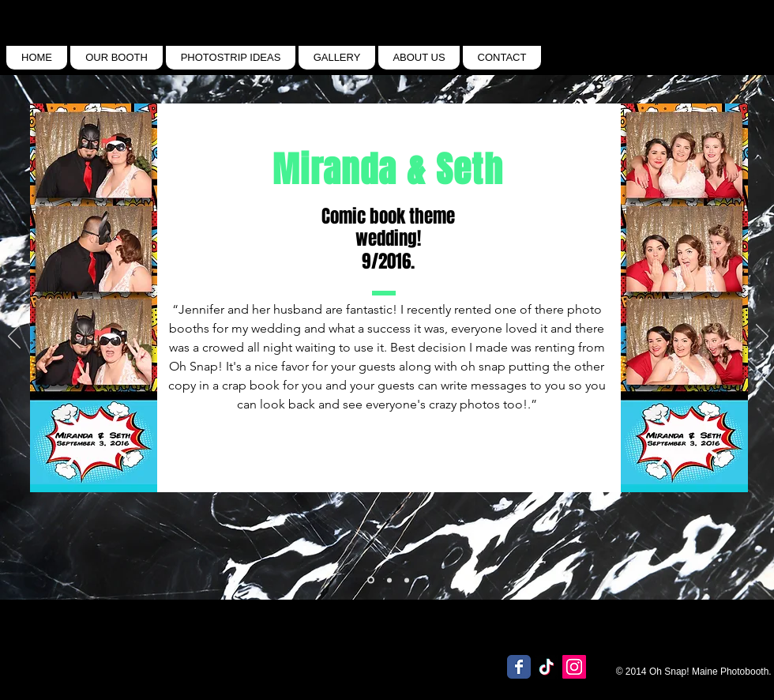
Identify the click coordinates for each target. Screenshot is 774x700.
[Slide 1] (389, 580)
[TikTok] (547, 667)
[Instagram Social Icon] (574, 667)
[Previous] (14, 337)
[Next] (762, 337)
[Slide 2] (407, 580)
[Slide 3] (371, 580)
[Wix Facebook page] (519, 667)
